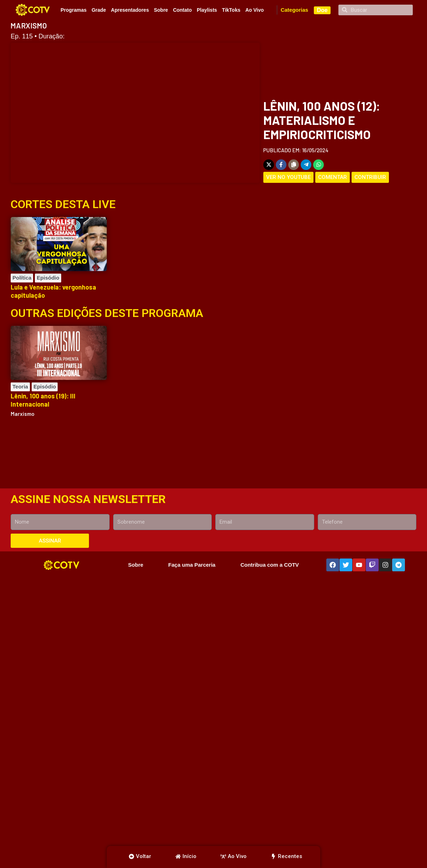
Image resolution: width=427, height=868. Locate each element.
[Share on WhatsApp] (318, 165)
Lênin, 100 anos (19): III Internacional (43, 400)
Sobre (161, 10)
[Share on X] (269, 165)
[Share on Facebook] (281, 165)
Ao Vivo (254, 10)
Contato (182, 10)
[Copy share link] (294, 165)
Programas (73, 10)
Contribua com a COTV (270, 565)
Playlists (207, 10)
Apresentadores (130, 10)
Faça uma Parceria (192, 565)
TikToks (231, 10)
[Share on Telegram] (306, 165)
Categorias (295, 10)
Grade (99, 10)
